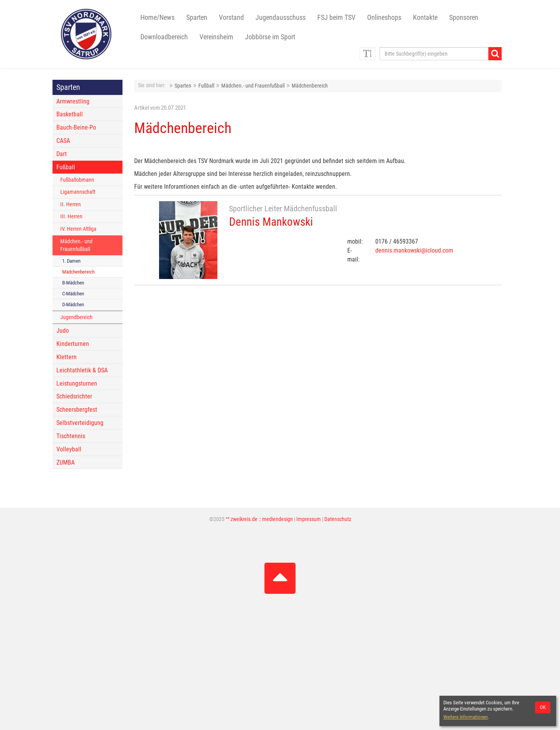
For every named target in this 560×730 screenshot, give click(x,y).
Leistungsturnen (77, 383)
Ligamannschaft (78, 192)
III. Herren (71, 217)
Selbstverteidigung (80, 423)
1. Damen (71, 261)
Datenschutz (338, 519)
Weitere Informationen (465, 717)
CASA (63, 141)
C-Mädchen (73, 294)
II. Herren (71, 204)
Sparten (183, 86)
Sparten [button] (197, 18)
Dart (62, 154)
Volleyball (69, 449)
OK (543, 707)
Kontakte (425, 18)
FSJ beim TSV (336, 18)
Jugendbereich (76, 317)
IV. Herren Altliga (78, 229)
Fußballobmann (77, 180)
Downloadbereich (164, 37)
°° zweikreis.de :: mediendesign (259, 519)
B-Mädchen (73, 283)
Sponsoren (464, 18)
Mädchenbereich (310, 86)
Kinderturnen (73, 344)
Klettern (66, 357)
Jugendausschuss (281, 18)
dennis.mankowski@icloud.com (414, 250)
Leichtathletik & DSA (82, 370)
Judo (63, 331)
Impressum (309, 519)
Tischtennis (71, 436)
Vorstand (231, 18)
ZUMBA (66, 462)
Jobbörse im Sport (270, 37)
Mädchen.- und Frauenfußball (253, 86)
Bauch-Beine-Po (76, 127)
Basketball (70, 114)
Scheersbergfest (77, 410)
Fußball (206, 86)
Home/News (157, 18)
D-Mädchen (73, 304)
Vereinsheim (216, 37)
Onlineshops (384, 18)
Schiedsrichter (74, 396)
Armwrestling (73, 101)
